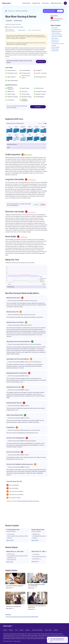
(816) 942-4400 (10, 540)
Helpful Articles (55, 51)
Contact (5, 630)
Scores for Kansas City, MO (58, 44)
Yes (36, 205)
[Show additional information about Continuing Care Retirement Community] (41, 71)
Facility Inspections (56, 33)
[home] (7, 3)
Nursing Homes (26, 3)
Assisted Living (36, 3)
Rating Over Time (56, 40)
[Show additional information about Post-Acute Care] (25, 78)
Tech (16, 630)
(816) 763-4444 (22, 30)
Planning (28, 630)
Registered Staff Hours (57, 31)
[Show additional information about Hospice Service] (15, 77)
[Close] (66, 640)
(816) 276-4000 (35, 540)
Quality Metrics (55, 42)
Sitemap (56, 630)
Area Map (54, 45)
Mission (11, 630)
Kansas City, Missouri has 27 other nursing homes (28, 501)
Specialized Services (56, 30)
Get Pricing (41, 62)
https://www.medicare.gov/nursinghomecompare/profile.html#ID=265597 (22, 617)
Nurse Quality (55, 38)
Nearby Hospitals (56, 47)
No (43, 205)
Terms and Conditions (37, 630)
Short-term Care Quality (57, 37)
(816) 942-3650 (35, 562)
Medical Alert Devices (56, 3)
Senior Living (45, 3)
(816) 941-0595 (10, 562)
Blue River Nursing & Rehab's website (14, 27)
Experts (21, 630)
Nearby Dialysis (55, 49)
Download (60, 11)
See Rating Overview (55, 21)
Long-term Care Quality (57, 35)
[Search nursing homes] (65, 3)
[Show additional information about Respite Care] (46, 77)
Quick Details (55, 28)
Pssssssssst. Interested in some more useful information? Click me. (57, 640)
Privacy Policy (48, 630)
